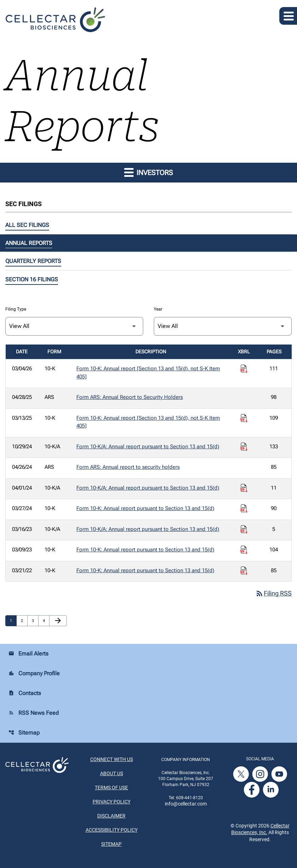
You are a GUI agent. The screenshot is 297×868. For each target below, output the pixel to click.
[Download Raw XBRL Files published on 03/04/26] (244, 369)
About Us (112, 774)
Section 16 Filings (32, 279)
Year (158, 309)
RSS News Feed (34, 713)
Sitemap (24, 733)
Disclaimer (111, 816)
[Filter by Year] (223, 326)
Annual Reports (29, 243)
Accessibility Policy (112, 830)
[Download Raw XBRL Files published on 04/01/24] (244, 488)
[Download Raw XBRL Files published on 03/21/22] (244, 571)
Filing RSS (273, 594)
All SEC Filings (27, 225)
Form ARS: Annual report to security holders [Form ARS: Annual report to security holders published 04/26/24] (128, 467)
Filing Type (16, 309)
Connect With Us (112, 760)
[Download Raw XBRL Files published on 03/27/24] (244, 509)
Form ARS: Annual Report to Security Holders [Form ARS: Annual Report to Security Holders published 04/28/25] (130, 397)
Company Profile (34, 674)
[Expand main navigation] (288, 16)
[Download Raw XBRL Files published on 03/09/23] (244, 550)
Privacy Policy (112, 802)
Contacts (25, 693)
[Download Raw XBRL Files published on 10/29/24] (244, 447)
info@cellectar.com (186, 804)
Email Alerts (28, 654)
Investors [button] (148, 172)
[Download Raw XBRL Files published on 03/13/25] (244, 418)
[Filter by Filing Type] (74, 326)
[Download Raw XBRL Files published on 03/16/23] (244, 529)
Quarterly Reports (33, 261)
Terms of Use (111, 788)
